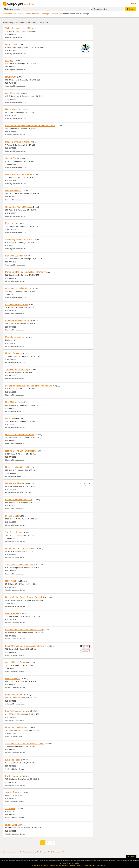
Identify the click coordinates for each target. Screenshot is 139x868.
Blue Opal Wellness (14, 256)
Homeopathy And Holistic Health (20, 548)
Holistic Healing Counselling (18, 467)
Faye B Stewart (12, 613)
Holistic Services (13, 353)
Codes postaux (56, 852)
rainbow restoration (14, 695)
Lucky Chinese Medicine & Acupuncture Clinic (27, 646)
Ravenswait (11, 77)
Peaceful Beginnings (15, 337)
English (133, 4)
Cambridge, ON (100, 9)
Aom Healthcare (13, 93)
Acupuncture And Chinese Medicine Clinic (25, 743)
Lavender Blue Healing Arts (18, 321)
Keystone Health (13, 760)
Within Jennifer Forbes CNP (18, 28)
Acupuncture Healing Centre (18, 288)
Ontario (36, 14)
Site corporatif (54, 865)
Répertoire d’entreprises (84, 865)
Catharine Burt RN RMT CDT (19, 500)
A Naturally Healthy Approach (19, 239)
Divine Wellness (13, 679)
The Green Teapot (14, 532)
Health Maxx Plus (13, 109)
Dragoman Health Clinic (16, 727)
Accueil (34, 865)
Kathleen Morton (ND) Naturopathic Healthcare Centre (30, 126)
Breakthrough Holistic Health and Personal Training (29, 386)
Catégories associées (11, 852)
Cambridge (45, 14)
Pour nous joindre (43, 865)
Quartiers (44, 852)
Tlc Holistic (10, 809)
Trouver (131, 9)
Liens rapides (131, 856)
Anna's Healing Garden (16, 662)
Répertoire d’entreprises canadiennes (17, 14)
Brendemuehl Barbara (16, 483)
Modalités (73, 865)
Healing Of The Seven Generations (22, 451)
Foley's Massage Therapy (17, 711)
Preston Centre (57, 14)
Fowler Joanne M (13, 776)
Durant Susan (12, 44)
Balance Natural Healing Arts (19, 174)
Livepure (9, 60)
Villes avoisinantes (30, 852)
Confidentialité (64, 865)
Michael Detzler (12, 516)
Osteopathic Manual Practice (19, 207)
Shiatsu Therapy (13, 792)
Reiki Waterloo (12, 581)
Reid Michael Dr (13, 402)
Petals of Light (12, 223)
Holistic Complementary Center (20, 435)
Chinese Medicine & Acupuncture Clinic (24, 630)
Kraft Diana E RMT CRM (17, 304)
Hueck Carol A (12, 825)
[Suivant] (53, 843)
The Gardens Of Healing (17, 369)
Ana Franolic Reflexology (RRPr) (20, 565)
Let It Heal (10, 418)
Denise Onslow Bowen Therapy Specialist (25, 597)
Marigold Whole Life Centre (18, 142)
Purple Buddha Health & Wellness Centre (24, 272)
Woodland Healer (13, 191)
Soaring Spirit (12, 158)
